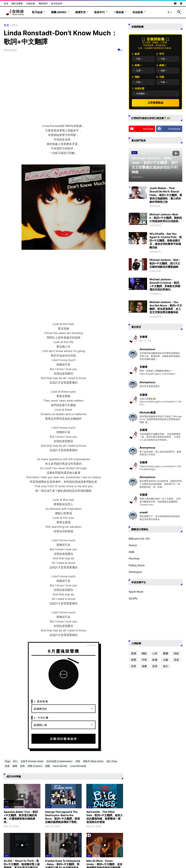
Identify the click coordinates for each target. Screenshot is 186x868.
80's (15, 25)
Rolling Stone (137, 565)
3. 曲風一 (137, 65)
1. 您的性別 (41, 701)
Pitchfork (134, 558)
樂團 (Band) (59, 12)
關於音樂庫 (17, 3)
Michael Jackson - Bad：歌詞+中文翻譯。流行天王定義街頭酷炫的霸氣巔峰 (165, 263)
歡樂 (155, 660)
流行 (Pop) (112, 761)
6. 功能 (160, 77)
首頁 (6, 3)
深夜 (134, 666)
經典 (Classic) (35, 766)
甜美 (22, 766)
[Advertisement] (63, 287)
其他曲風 (138, 12)
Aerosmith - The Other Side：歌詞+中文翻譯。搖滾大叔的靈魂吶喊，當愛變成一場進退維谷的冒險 (105, 817)
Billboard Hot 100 (139, 539)
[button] (170, 12)
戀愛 (48, 766)
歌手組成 (37, 12)
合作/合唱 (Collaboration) (59, 761)
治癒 (166, 660)
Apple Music (136, 592)
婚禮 (15, 766)
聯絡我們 (43, 3)
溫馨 (144, 666)
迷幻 (166, 666)
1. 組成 (136, 54)
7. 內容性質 (138, 89)
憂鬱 (166, 653)
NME (132, 552)
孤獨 (134, 653)
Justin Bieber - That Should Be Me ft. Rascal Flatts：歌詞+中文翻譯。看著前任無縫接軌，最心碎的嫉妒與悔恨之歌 (166, 195)
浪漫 (7, 766)
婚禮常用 (80, 12)
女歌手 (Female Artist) (32, 761)
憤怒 (176, 653)
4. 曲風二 (161, 65)
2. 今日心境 (41, 718)
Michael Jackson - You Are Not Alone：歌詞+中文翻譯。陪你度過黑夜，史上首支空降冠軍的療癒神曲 (166, 307)
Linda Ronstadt (78, 766)
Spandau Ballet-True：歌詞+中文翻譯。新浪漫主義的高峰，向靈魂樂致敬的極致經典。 (21, 817)
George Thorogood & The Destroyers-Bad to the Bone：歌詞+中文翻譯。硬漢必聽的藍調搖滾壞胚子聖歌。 (62, 817)
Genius (133, 545)
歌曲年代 (99, 12)
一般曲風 (119, 12)
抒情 (78, 761)
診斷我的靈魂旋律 (63, 739)
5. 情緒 (136, 77)
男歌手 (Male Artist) (93, 761)
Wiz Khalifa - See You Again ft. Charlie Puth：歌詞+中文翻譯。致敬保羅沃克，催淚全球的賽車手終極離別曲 (166, 241)
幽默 (144, 653)
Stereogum (135, 572)
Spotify (133, 598)
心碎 (155, 653)
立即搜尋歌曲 (155, 103)
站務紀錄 (31, 3)
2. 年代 (160, 54)
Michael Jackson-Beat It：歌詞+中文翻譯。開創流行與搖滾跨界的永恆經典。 (166, 218)
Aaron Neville (60, 766)
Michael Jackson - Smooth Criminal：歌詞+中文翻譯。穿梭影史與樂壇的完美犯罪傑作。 (165, 284)
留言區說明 (57, 3)
